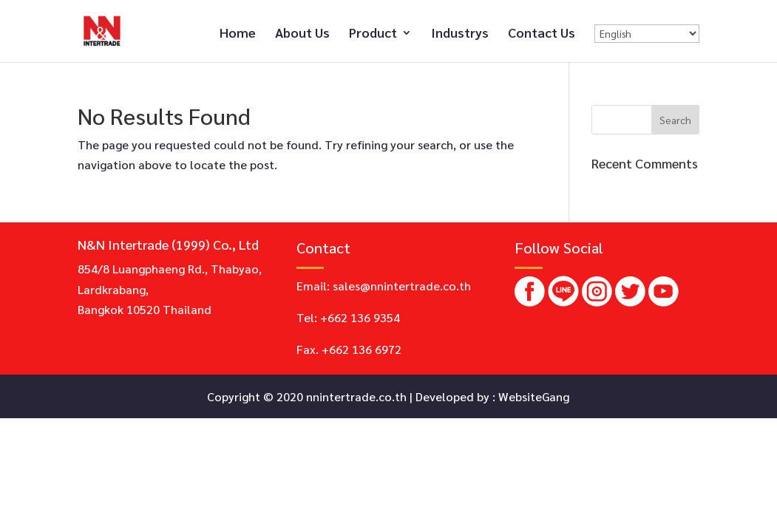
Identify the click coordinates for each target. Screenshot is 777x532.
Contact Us (542, 34)
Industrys (460, 34)
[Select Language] (647, 34)
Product (373, 34)
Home (238, 34)
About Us (302, 34)
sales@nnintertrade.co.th (402, 286)
